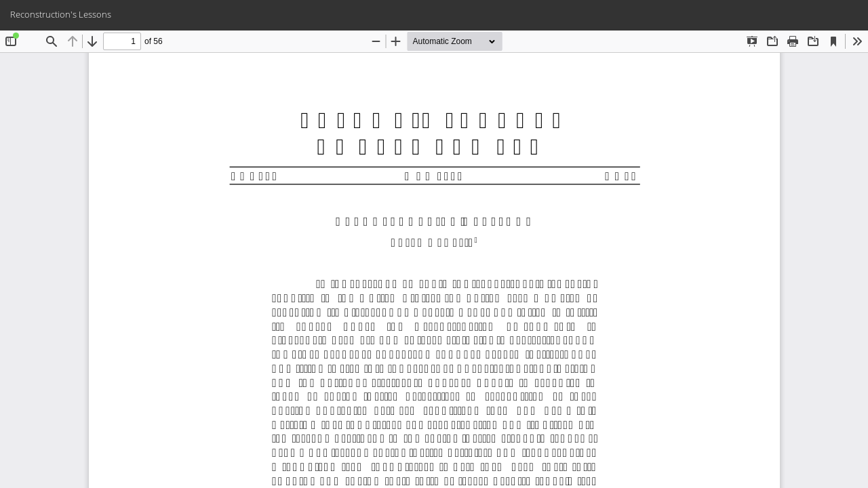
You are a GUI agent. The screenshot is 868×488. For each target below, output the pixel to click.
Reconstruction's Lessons (61, 14)
